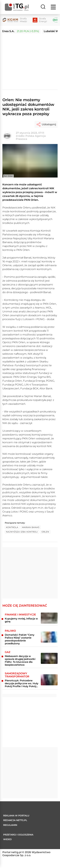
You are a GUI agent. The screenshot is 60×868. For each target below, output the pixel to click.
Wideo (7, 839)
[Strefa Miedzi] (15, 20)
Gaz (8, 652)
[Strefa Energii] (40, 20)
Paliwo (10, 631)
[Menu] (54, 7)
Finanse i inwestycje (20, 615)
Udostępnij (46, 124)
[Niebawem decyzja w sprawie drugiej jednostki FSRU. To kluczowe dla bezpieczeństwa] (49, 658)
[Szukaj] (43, 7)
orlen (45, 532)
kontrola (12, 527)
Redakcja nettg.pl (15, 820)
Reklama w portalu (16, 816)
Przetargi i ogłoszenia (18, 835)
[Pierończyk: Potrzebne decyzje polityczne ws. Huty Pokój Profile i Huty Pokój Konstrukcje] (49, 680)
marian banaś (31, 527)
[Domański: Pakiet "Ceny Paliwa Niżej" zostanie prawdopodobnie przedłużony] (49, 637)
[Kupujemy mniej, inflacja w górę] (49, 618)
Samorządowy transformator (17, 675)
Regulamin (10, 825)
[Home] (17, 7)
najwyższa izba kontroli (22, 532)
